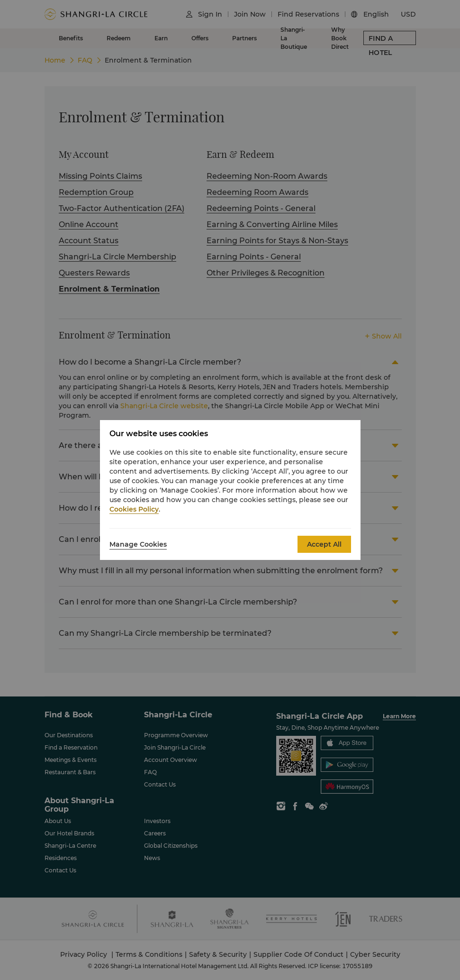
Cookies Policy (134, 509)
